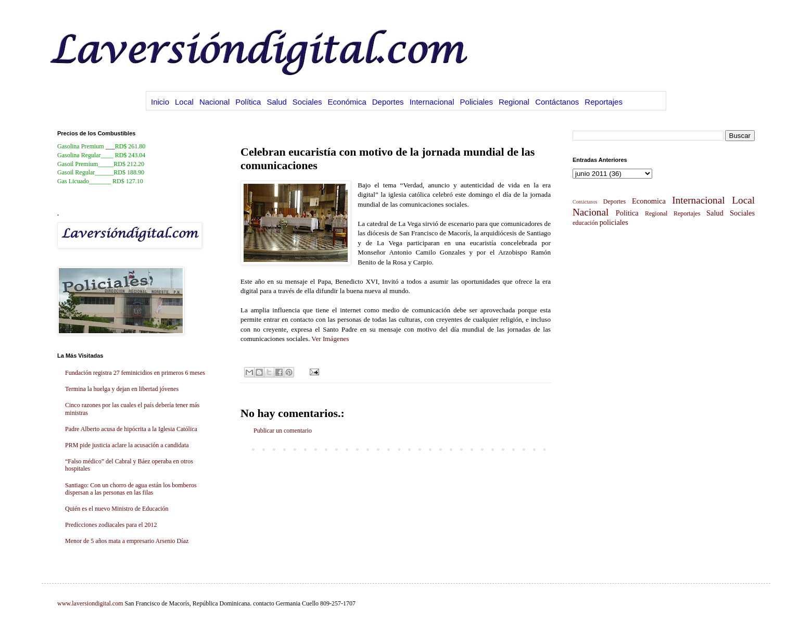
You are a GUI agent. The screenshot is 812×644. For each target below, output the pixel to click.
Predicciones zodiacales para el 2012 (111, 525)
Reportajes (604, 102)
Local (184, 102)
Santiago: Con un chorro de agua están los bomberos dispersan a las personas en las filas (131, 489)
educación (585, 223)
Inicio (160, 102)
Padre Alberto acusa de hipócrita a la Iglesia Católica (131, 429)
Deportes (388, 102)
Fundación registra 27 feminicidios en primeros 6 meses (135, 373)
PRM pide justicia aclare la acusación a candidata (127, 445)
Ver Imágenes (330, 339)
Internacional (432, 102)
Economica (649, 201)
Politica (627, 213)
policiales (614, 222)
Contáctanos (557, 102)
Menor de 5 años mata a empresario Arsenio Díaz (127, 541)
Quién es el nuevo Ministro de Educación (117, 509)
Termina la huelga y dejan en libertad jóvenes (122, 389)
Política (248, 102)
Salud (276, 102)
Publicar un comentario (283, 431)
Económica (347, 102)
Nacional (214, 102)
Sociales (307, 102)
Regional (514, 102)
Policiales (477, 102)
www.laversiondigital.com (90, 603)
